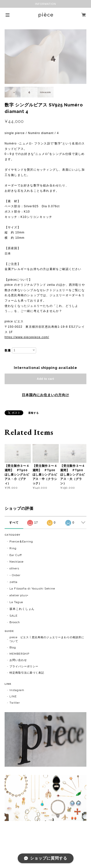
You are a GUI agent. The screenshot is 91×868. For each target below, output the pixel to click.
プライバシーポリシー (24, 666)
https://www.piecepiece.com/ (27, 337)
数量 (8, 350)
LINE (13, 697)
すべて (14, 523)
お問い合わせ (18, 660)
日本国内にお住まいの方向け (45, 395)
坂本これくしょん (22, 609)
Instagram (17, 690)
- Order (15, 575)
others (14, 568)
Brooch (15, 622)
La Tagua (16, 602)
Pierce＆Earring (21, 542)
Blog (13, 648)
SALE (13, 616)
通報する (33, 413)
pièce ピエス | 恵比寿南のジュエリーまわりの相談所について (47, 639)
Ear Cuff (16, 555)
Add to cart (45, 379)
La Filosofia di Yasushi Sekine (32, 589)
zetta (13, 582)
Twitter (15, 703)
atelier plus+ (19, 595)
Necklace (17, 562)
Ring (13, 548)
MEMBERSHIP (20, 654)
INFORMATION (45, 4)
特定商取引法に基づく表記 (27, 673)
